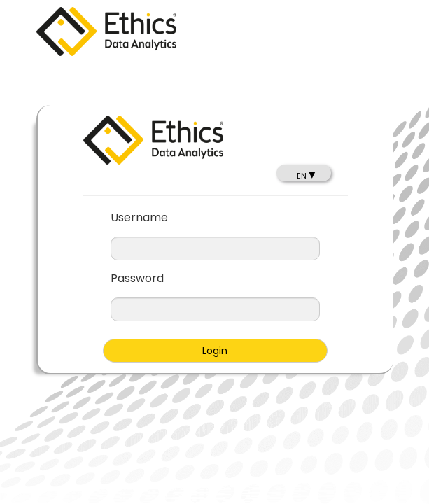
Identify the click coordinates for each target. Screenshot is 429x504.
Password (137, 279)
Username (139, 218)
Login (215, 351)
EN (306, 176)
